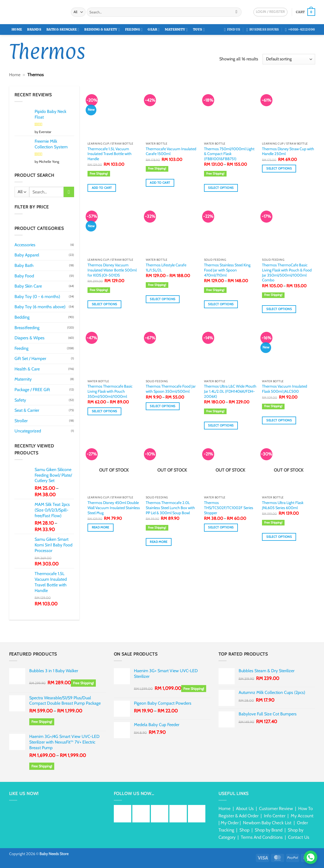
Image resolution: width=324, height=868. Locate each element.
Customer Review (276, 808)
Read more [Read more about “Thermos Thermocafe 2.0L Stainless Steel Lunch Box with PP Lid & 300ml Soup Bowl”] (159, 542)
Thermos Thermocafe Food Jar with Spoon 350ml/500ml (171, 389)
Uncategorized (28, 431)
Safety (20, 400)
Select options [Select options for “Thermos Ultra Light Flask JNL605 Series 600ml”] (279, 537)
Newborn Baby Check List (267, 823)
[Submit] (236, 12)
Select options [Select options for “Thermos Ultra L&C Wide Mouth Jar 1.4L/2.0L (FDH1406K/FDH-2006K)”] (221, 425)
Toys (199, 30)
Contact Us (299, 837)
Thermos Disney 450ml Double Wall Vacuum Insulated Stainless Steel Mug (114, 508)
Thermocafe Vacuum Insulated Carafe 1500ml (171, 151)
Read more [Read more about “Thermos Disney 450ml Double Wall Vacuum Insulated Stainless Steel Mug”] (101, 527)
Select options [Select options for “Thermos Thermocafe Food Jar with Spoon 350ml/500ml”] (163, 406)
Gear (154, 30)
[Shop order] (289, 59)
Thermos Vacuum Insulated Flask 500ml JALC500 (285, 389)
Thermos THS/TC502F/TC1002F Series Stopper (229, 508)
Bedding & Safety (102, 30)
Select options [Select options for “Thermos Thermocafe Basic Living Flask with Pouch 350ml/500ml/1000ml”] (105, 411)
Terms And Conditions (262, 837)
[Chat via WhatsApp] (311, 857)
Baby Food (24, 276)
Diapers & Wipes (30, 338)
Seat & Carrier (27, 410)
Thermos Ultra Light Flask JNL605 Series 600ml (283, 505)
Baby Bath (24, 265)
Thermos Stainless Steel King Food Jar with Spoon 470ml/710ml (227, 270)
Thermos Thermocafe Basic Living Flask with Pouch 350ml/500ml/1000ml (110, 391)
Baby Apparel (27, 255)
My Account (302, 816)
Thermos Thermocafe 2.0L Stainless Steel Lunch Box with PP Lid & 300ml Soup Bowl (170, 508)
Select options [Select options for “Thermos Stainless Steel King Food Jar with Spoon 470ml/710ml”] (221, 304)
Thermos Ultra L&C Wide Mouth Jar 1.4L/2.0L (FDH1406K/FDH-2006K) (230, 391)
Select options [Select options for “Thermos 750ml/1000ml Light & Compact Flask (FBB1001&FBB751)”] (221, 188)
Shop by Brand (269, 830)
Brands (34, 29)
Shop (244, 830)
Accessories (25, 245)
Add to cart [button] (102, 188)
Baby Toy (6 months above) (40, 307)
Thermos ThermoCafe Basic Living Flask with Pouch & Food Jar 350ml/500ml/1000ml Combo (287, 273)
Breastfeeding (27, 328)
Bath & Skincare (63, 30)
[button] (305, 12)
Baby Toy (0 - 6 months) (37, 297)
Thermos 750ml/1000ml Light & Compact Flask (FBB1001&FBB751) (229, 154)
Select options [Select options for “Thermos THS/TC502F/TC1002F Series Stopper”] (221, 527)
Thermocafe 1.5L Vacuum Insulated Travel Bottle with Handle (110, 154)
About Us (245, 808)
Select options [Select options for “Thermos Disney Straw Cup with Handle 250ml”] (279, 168)
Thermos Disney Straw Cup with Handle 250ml (288, 151)
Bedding (22, 317)
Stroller (21, 421)
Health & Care (27, 369)
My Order (230, 823)
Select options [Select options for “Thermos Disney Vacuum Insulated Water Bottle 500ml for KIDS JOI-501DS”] (105, 304)
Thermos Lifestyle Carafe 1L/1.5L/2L (166, 268)
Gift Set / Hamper (30, 358)
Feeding (134, 30)
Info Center (275, 816)
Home (17, 29)
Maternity (176, 30)
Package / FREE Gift (32, 390)
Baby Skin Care (28, 286)
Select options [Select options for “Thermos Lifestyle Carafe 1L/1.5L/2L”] (163, 299)
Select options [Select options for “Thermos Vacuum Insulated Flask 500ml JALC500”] (279, 420)
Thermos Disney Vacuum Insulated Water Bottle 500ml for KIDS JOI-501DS (112, 270)
